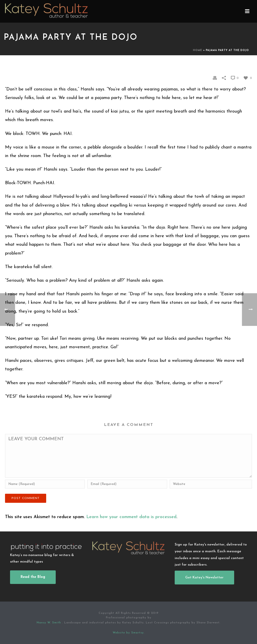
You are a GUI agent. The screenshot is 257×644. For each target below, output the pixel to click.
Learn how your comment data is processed (131, 517)
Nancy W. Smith (49, 623)
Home (198, 50)
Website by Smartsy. (129, 633)
